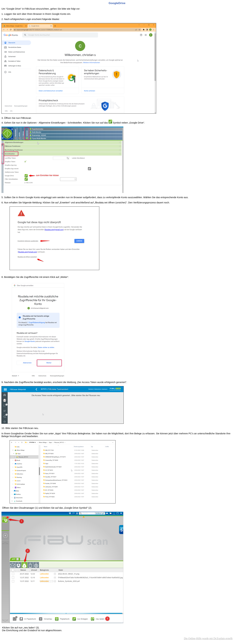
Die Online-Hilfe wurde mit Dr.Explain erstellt (208, 638)
